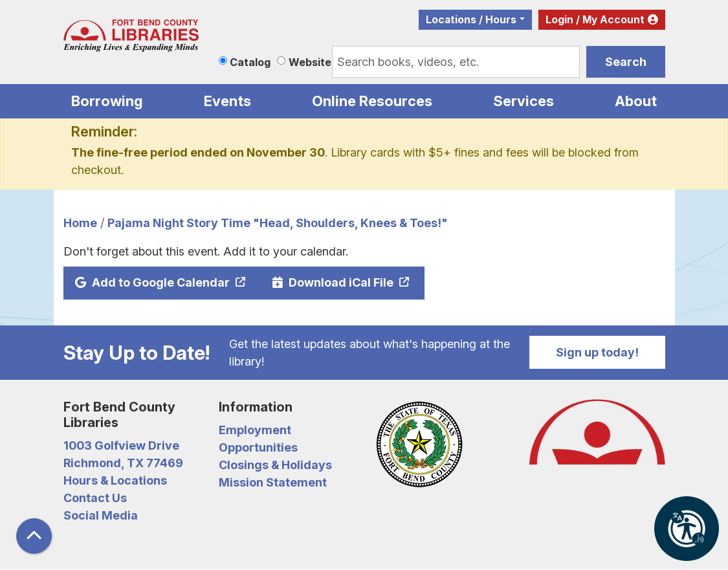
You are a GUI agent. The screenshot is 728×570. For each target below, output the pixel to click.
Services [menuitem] (524, 101)
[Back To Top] (34, 536)
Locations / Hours (471, 20)
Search (626, 62)
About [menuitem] (636, 101)
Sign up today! (597, 352)
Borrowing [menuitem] (107, 101)
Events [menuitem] (227, 101)
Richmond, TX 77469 (123, 463)
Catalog (250, 62)
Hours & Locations (115, 480)
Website (310, 62)
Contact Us (95, 498)
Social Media (101, 515)
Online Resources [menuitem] (372, 101)
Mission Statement (273, 482)
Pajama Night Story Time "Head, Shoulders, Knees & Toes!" (278, 223)
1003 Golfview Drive (121, 445)
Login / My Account (595, 20)
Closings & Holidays (275, 465)
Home (80, 223)
